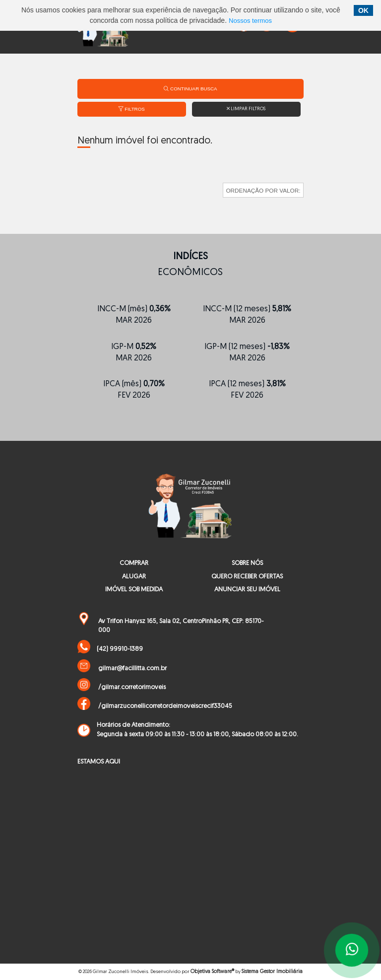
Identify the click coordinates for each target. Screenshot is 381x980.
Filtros (132, 109)
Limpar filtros (246, 109)
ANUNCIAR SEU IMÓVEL (247, 590)
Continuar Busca (190, 89)
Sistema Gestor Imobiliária (272, 972)
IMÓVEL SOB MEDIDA (134, 590)
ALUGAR (134, 577)
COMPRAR (134, 563)
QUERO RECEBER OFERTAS (247, 577)
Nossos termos (250, 21)
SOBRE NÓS (247, 563)
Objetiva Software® (212, 972)
